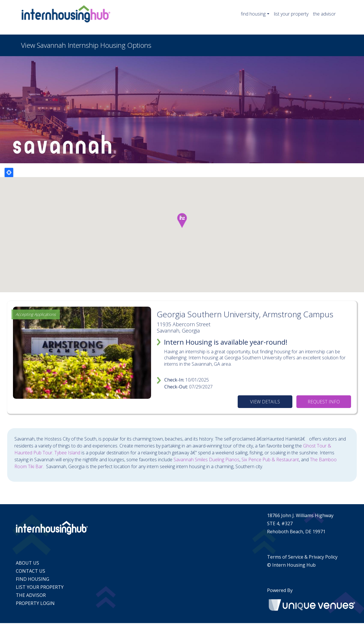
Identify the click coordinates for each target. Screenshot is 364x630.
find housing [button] (253, 14)
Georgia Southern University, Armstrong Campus (245, 314)
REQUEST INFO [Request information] (324, 402)
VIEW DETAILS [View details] (265, 402)
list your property (291, 14)
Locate (9, 172)
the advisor (324, 14)
